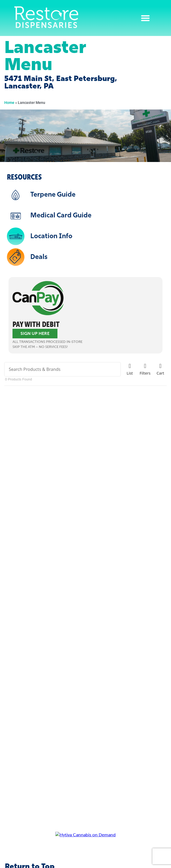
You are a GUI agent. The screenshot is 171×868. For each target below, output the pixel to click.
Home (9, 103)
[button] (146, 18)
